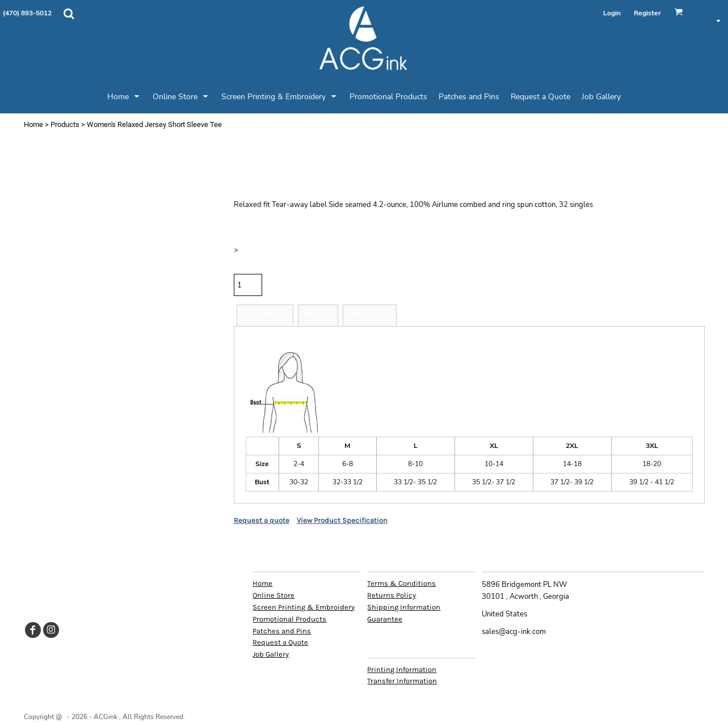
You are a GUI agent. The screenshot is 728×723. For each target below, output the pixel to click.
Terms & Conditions (401, 583)
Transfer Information (402, 681)
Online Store (273, 595)
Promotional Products (289, 619)
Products (65, 124)
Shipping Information (404, 607)
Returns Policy (392, 595)
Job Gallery (271, 654)
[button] (69, 14)
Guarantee (385, 619)
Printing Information (402, 669)
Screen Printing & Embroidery (304, 607)
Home (33, 124)
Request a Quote (280, 642)
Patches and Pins (282, 631)
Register (647, 13)
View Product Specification (342, 520)
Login (612, 13)
